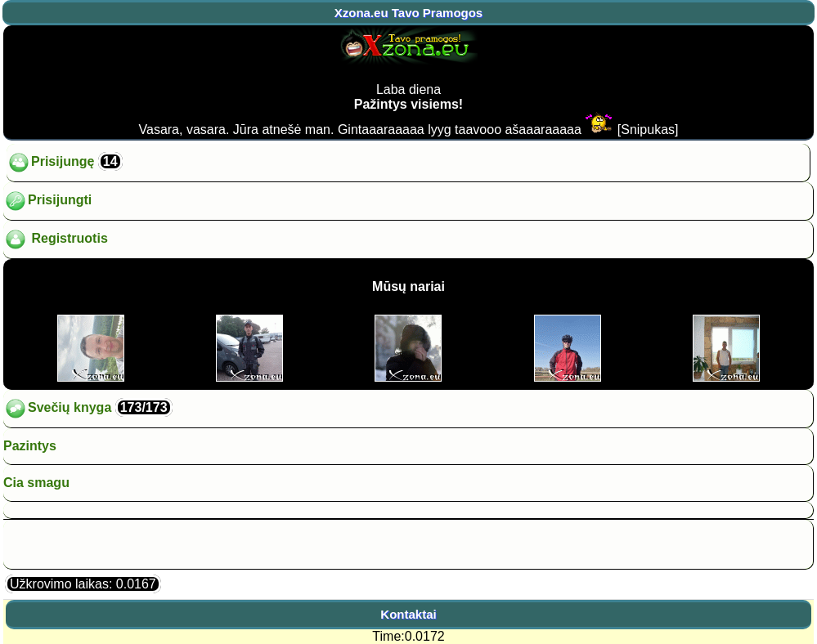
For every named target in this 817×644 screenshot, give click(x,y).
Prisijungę (65, 163)
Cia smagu (36, 483)
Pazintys (30, 446)
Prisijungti (47, 201)
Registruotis (56, 239)
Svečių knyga (88, 409)
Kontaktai (408, 614)
